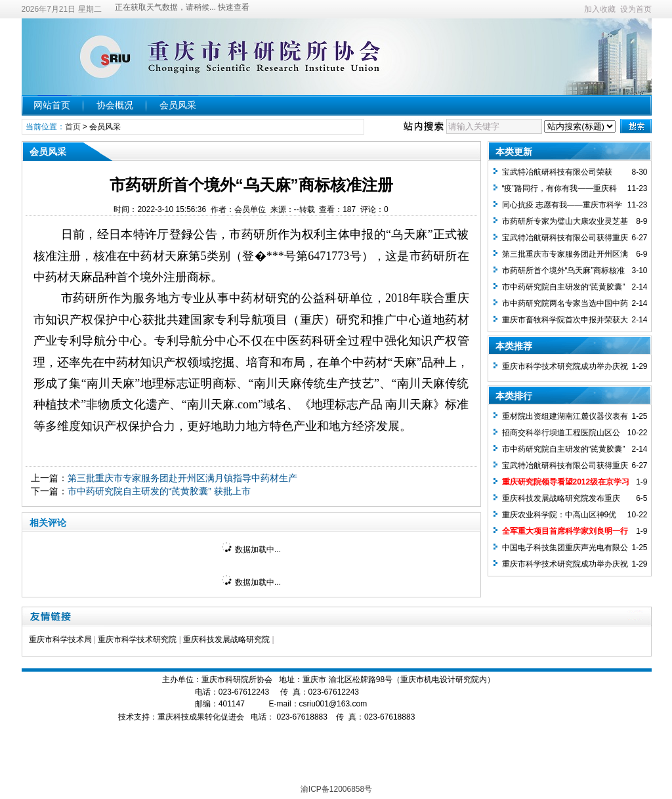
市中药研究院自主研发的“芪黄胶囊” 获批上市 (159, 491)
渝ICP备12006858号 (336, 789)
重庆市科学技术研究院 (137, 639)
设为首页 (636, 9)
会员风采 (178, 105)
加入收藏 (600, 9)
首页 (73, 127)
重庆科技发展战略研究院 (226, 639)
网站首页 (52, 105)
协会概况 (115, 105)
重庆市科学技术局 (60, 639)
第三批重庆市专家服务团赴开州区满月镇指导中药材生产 (182, 478)
